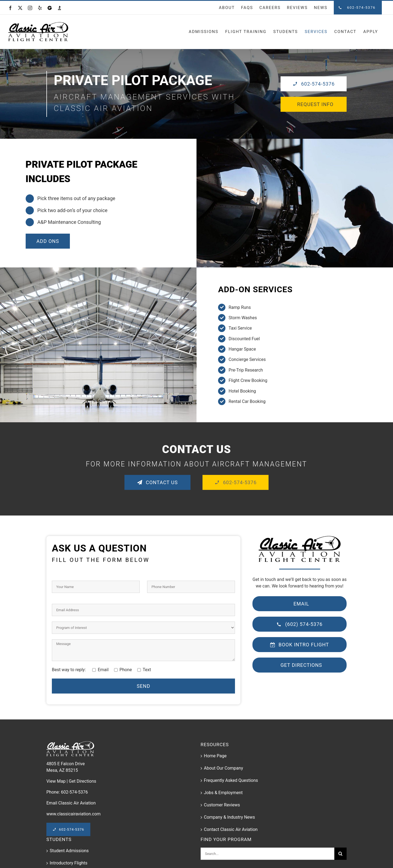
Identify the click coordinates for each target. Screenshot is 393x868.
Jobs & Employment (223, 793)
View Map (56, 781)
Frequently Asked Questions (231, 780)
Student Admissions (69, 851)
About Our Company (223, 768)
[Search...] (267, 854)
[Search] (340, 854)
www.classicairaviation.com (74, 814)
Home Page (215, 756)
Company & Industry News (229, 817)
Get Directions (82, 781)
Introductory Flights (69, 863)
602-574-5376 (74, 792)
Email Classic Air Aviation (71, 803)
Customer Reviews (222, 805)
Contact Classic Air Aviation (231, 829)
